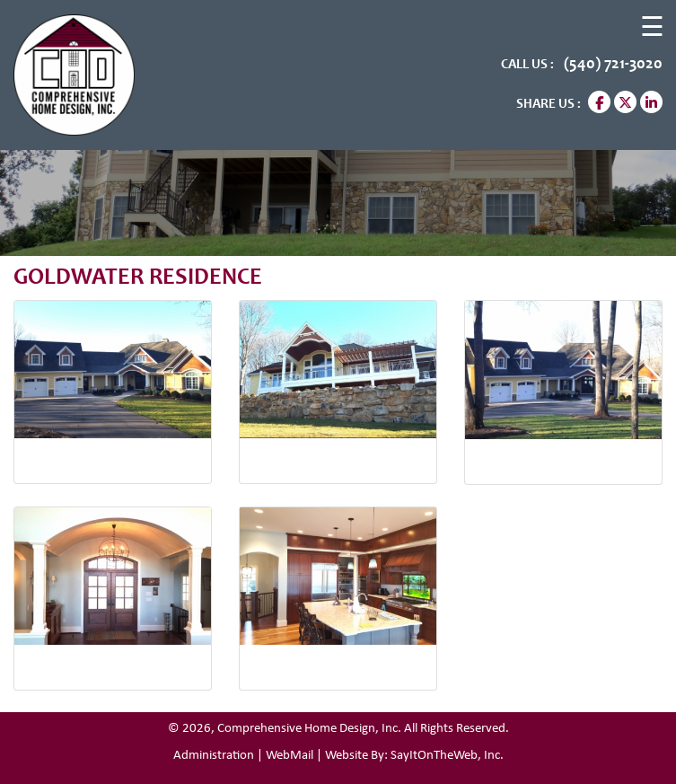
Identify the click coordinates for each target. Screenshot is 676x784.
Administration (214, 756)
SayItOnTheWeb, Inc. (447, 756)
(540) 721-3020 (611, 65)
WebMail (290, 756)
